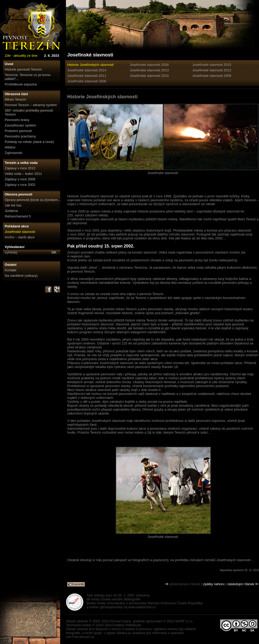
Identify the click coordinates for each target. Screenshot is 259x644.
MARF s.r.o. (184, 621)
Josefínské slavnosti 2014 (87, 70)
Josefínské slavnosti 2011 (87, 76)
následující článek (241, 584)
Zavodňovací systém (20, 125)
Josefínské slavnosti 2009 (212, 76)
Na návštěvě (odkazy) (21, 276)
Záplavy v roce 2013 (20, 168)
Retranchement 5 (18, 216)
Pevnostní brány (17, 120)
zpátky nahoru (214, 584)
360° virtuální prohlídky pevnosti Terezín (29, 112)
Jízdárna (11, 211)
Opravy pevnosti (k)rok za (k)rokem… (33, 200)
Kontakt (10, 270)
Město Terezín (15, 99)
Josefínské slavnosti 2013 (149, 70)
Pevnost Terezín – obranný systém (31, 105)
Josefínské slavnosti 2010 (149, 76)
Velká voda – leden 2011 (23, 174)
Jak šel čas (13, 205)
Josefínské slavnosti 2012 (212, 70)
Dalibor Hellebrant (127, 625)
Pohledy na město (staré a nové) (29, 142)
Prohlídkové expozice (21, 84)
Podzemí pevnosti (18, 131)
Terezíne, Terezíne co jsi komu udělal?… (28, 77)
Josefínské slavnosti (20, 232)
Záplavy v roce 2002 (20, 185)
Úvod (9, 64)
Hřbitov (10, 147)
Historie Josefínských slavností (91, 65)
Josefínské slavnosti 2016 (149, 65)
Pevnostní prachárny (20, 136)
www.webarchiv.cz (142, 607)
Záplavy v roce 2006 (20, 179)
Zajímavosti (13, 153)
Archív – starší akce (20, 237)
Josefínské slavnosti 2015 (212, 65)
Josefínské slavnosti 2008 (87, 81)
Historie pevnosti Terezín (23, 69)
